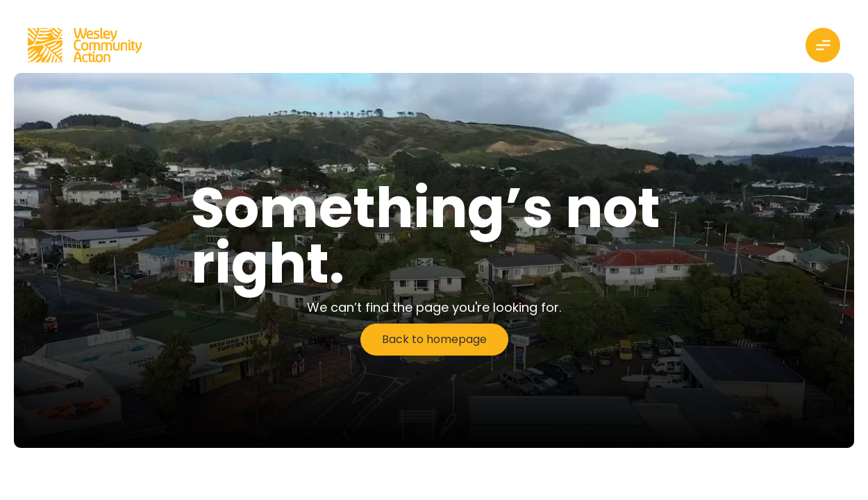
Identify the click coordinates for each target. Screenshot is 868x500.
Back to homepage (434, 339)
